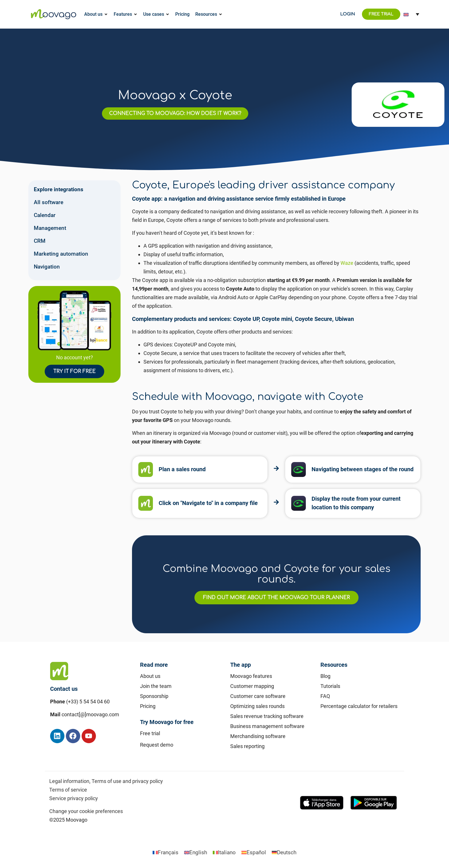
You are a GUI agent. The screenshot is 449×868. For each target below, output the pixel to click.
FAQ (325, 696)
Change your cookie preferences (86, 811)
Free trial (150, 733)
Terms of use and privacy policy (127, 781)
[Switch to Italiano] (224, 852)
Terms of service (68, 790)
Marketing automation (61, 254)
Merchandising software (258, 736)
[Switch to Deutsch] (284, 852)
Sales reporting (247, 746)
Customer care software (258, 696)
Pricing (148, 706)
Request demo (157, 745)
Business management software (267, 726)
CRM (40, 241)
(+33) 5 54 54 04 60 (88, 702)
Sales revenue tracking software (267, 716)
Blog (325, 676)
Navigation (47, 267)
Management (50, 228)
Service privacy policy (74, 798)
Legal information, (70, 781)
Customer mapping (252, 686)
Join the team (156, 686)
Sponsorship (154, 696)
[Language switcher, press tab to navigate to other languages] (411, 14)
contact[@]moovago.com (90, 714)
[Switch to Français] (166, 852)
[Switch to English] (196, 852)
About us (150, 676)
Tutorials (330, 686)
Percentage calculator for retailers (359, 706)
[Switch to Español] (254, 852)
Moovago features (251, 676)
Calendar (45, 215)
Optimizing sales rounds (257, 706)
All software (49, 202)
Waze (347, 263)
